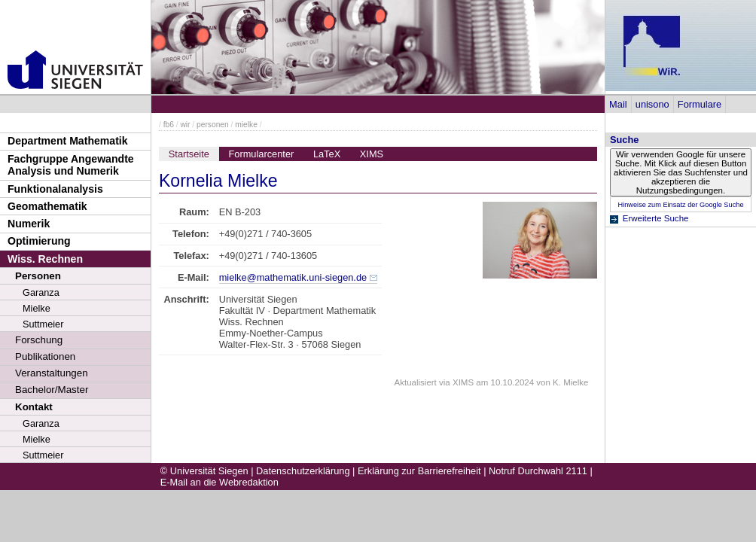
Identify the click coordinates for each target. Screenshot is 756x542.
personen (213, 125)
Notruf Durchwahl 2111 (538, 471)
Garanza (41, 292)
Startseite (189, 154)
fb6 (169, 125)
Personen (38, 276)
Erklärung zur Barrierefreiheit (419, 471)
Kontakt (34, 407)
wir (185, 125)
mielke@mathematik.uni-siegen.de (293, 277)
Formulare (700, 104)
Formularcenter (262, 154)
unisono (652, 104)
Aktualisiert (416, 382)
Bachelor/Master (52, 390)
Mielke (37, 308)
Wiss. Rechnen (45, 259)
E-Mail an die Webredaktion (219, 482)
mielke (246, 125)
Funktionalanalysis (55, 189)
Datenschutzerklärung (303, 471)
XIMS (372, 154)
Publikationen (45, 356)
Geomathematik (47, 206)
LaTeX (327, 154)
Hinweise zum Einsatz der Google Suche (680, 205)
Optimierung (39, 241)
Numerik (29, 224)
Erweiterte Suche (656, 218)
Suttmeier (43, 324)
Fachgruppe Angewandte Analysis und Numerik (71, 165)
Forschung (39, 340)
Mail (618, 104)
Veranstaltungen (52, 373)
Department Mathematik (68, 141)
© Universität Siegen (204, 471)
